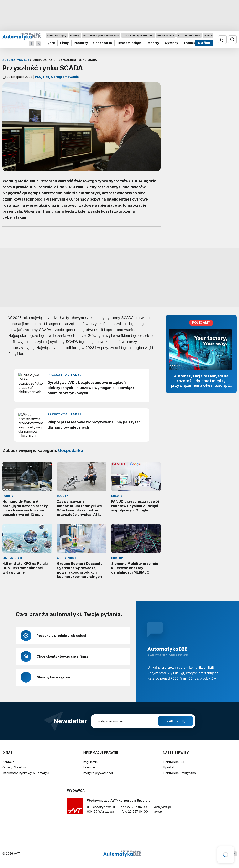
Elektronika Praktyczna (179, 773)
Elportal (168, 767)
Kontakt (8, 762)
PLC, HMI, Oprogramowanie (101, 35)
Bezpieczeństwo (189, 35)
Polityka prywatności (98, 773)
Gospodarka (103, 43)
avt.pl (158, 811)
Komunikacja (166, 35)
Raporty (153, 43)
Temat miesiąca (129, 43)
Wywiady (171, 43)
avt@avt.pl (162, 807)
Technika (190, 43)
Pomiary (209, 35)
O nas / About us (14, 767)
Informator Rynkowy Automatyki (26, 773)
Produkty (81, 43)
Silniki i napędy (57, 35)
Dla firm (204, 43)
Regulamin (90, 762)
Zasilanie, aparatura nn (138, 35)
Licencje (89, 767)
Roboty (75, 35)
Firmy (64, 43)
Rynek (50, 43)
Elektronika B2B (174, 762)
